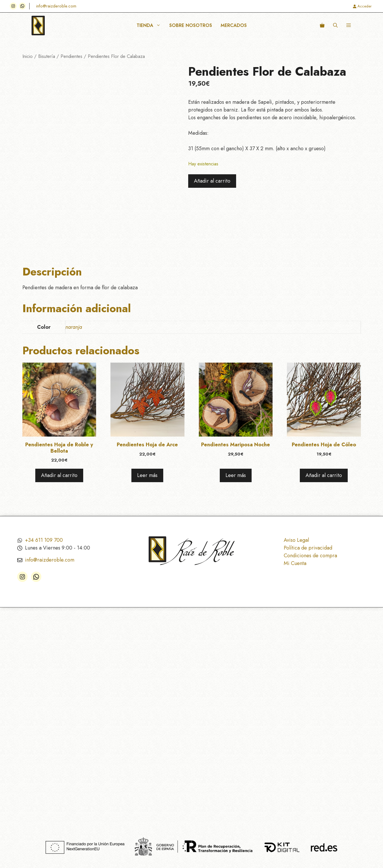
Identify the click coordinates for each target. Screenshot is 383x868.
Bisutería (47, 56)
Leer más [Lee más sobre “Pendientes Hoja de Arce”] (147, 475)
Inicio (28, 56)
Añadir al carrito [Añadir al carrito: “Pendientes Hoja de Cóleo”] (324, 475)
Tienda (151, 26)
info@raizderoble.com (56, 6)
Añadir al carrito (212, 181)
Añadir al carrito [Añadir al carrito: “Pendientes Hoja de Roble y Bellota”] (59, 475)
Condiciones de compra (310, 556)
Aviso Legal (296, 540)
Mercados (234, 25)
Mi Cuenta (295, 563)
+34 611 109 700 (44, 540)
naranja (74, 327)
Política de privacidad (308, 548)
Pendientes (71, 56)
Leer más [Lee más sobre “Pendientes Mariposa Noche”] (236, 475)
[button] (335, 26)
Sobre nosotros (191, 25)
